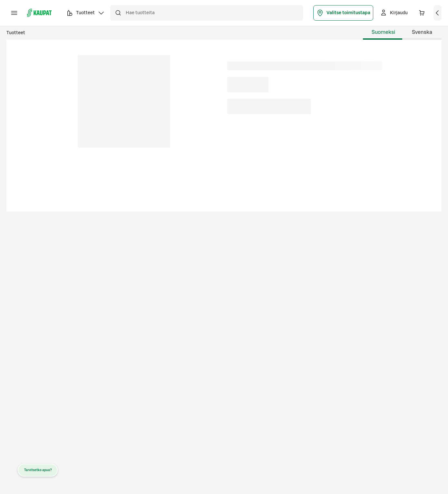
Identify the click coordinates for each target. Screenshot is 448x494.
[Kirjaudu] (394, 13)
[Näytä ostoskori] (438, 13)
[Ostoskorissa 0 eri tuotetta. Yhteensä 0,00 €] (422, 13)
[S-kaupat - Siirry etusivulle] (39, 13)
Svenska (422, 32)
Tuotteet (16, 33)
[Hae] (118, 13)
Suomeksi (383, 32)
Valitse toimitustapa (343, 13)
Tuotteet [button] (85, 14)
